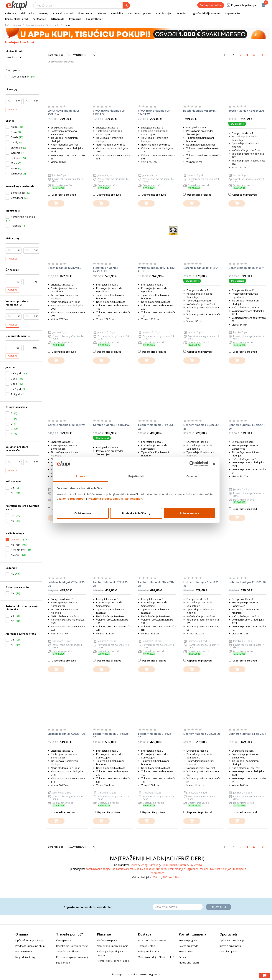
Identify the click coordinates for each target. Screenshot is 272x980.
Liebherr (16, 158)
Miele (14, 163)
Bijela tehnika (53, 25)
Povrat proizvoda (188, 946)
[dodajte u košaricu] (56, 203)
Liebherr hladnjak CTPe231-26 (111, 584)
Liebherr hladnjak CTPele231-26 (67, 584)
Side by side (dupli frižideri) (150, 869)
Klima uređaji (85, 13)
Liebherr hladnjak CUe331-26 (247, 582)
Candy (15, 142)
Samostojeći (18, 193)
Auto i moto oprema (139, 13)
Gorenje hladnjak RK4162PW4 (112, 425)
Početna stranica (13, 25)
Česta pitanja (64, 940)
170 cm (178, 877)
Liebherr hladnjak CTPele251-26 (112, 736)
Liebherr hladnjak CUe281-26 (66, 734)
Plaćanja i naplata (107, 940)
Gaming (44, 13)
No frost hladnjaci (221, 869)
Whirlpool (16, 174)
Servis (182, 957)
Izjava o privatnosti (230, 946)
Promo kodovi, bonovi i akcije (113, 961)
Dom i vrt (182, 13)
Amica (14, 127)
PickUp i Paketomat (149, 951)
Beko (14, 132)
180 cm (167, 877)
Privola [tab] (80, 476)
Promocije (75, 19)
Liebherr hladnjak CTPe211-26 (156, 736)
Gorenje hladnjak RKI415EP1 (247, 268)
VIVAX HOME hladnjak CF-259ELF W (64, 112)
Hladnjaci (16, 226)
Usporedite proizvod (62, 195)
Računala (11, 13)
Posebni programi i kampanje (73, 957)
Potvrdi (12, 110)
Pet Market (39, 19)
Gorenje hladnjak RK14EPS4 (201, 268)
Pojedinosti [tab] (136, 476)
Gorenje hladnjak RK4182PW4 (67, 425)
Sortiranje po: (56, 55)
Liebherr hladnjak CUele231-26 (201, 584)
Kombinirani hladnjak (23, 217)
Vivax (14, 168)
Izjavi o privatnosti (72, 499)
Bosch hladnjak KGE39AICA (200, 111)
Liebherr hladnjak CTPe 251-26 (156, 427)
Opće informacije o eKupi (29, 940)
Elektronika (27, 13)
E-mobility (117, 13)
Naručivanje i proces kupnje (113, 946)
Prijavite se (219, 907)
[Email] (178, 907)
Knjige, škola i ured (17, 19)
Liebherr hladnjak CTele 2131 (247, 734)
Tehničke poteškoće (67, 951)
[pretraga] (126, 5)
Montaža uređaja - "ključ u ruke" (156, 957)
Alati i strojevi (164, 13)
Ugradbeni (17, 198)
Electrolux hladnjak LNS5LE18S (106, 270)
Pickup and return (189, 963)
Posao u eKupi (24, 951)
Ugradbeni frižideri (198, 869)
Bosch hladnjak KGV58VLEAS (247, 111)
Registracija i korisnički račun (72, 946)
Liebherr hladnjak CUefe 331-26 (202, 427)
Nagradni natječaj (25, 957)
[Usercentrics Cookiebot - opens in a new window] (192, 464)
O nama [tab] (192, 476)
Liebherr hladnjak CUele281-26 (247, 427)
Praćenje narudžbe (211, 5)
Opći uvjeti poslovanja (232, 940)
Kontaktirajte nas (229, 951)
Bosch (14, 137)
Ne (13, 574)
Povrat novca (186, 951)
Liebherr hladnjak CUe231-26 (202, 734)
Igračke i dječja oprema (206, 13)
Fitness (102, 13)
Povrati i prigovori (189, 940)
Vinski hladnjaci (176, 869)
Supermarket (233, 13)
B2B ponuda (57, 19)
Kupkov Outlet (94, 19)
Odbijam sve (83, 513)
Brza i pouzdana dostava (152, 940)
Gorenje (16, 153)
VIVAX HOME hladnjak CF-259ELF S (109, 112)
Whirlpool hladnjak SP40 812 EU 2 (156, 270)
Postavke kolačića (136, 513)
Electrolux (16, 148)
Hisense (134, 865)
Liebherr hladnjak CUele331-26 (156, 584)
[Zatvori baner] (214, 464)
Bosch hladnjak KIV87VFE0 (65, 268)
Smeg (144, 865)
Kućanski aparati (63, 13)
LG (191, 865)
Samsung (154, 865)
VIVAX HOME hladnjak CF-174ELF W (154, 112)
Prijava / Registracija (241, 5)
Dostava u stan (146, 946)
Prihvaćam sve (189, 513)
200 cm (157, 877)
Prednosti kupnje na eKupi (30, 946)
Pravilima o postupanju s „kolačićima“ (115, 499)
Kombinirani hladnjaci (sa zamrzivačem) (109, 869)
